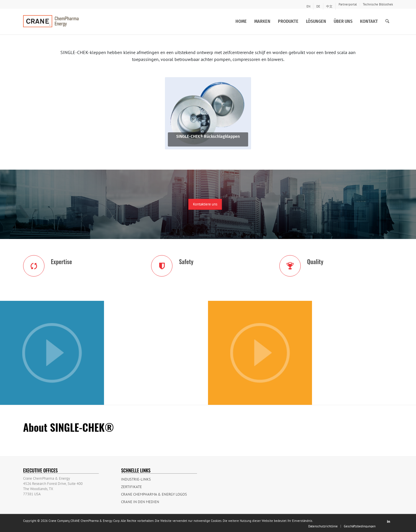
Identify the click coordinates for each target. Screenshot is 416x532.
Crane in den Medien (140, 502)
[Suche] (387, 21)
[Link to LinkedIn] (389, 521)
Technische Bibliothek (378, 4)
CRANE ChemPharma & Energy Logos (154, 494)
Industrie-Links (136, 479)
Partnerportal (348, 4)
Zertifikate (131, 487)
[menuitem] (308, 6)
